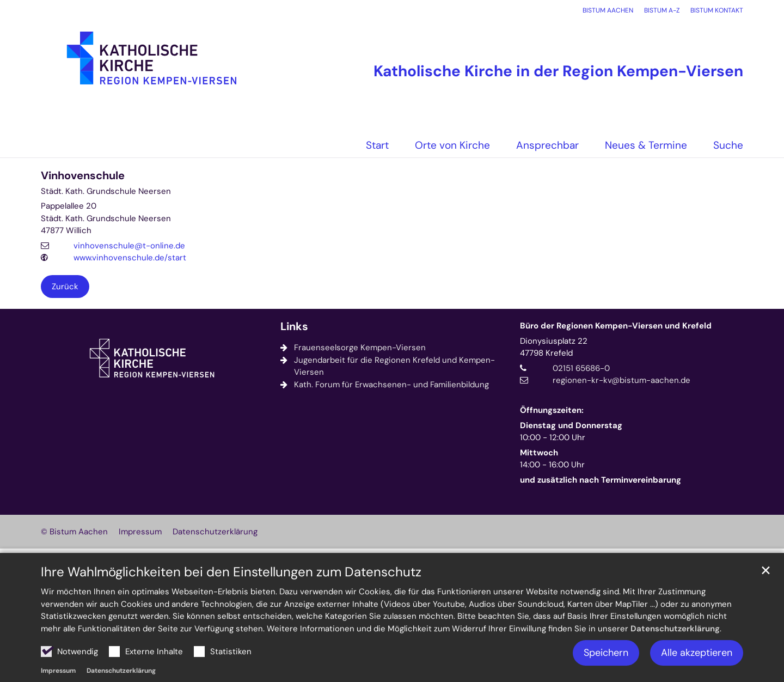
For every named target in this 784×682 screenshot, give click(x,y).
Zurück (65, 287)
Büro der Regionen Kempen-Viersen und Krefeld (616, 326)
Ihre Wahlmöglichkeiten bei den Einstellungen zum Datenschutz (231, 600)
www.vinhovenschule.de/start (130, 258)
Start (377, 145)
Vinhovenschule (83, 176)
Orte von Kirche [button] (452, 145)
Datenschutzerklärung (675, 656)
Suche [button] (728, 145)
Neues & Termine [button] (646, 145)
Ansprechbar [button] (547, 145)
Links (294, 327)
